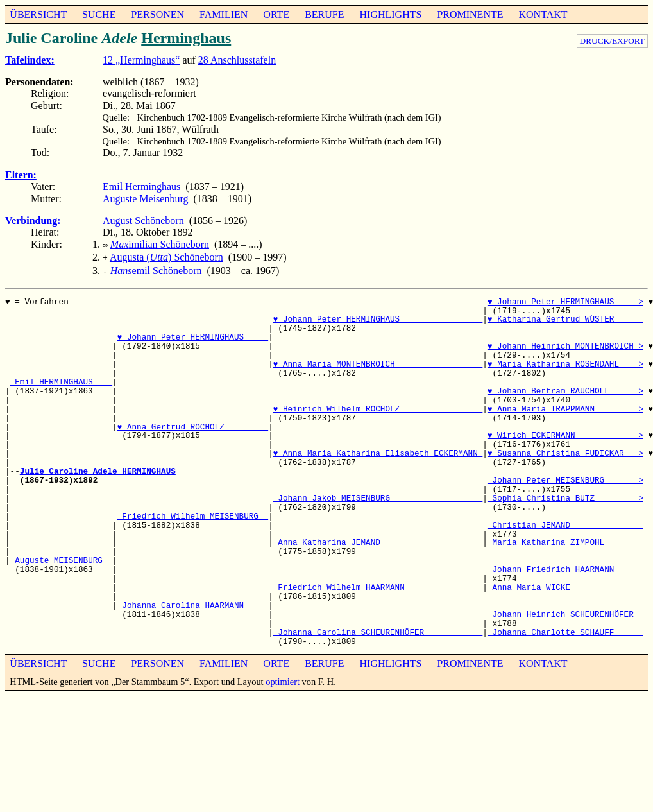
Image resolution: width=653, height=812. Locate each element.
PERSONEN (157, 14)
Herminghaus (186, 38)
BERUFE (324, 14)
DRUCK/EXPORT (612, 41)
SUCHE (99, 14)
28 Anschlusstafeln (237, 60)
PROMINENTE (470, 14)
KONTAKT (543, 14)
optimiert (283, 678)
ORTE (276, 14)
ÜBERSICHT (38, 14)
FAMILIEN (224, 14)
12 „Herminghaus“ (141, 60)
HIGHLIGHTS (391, 14)
